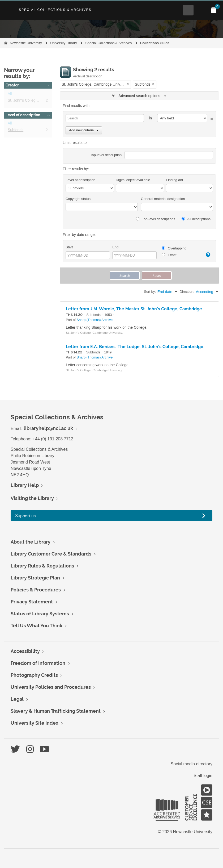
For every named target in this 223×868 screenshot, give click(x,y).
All (10, 95)
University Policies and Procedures (51, 687)
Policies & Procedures (36, 590)
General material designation (163, 199)
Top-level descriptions (155, 219)
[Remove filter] (128, 84)
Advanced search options (139, 96)
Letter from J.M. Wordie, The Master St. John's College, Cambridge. (134, 309)
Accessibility (25, 651)
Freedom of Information (38, 663)
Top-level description (106, 155)
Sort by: (150, 292)
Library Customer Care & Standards (51, 554)
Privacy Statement (32, 602)
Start (69, 247)
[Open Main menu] (201, 10)
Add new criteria (84, 130)
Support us (25, 516)
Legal (17, 699)
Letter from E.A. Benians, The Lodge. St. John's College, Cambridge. (135, 347)
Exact (169, 255)
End (115, 247)
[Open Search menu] (188, 10)
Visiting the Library (32, 498)
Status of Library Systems (40, 614)
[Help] (207, 255)
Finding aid (174, 180)
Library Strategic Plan (35, 578)
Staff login (203, 776)
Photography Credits (34, 675)
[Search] (105, 118)
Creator (12, 85)
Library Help (25, 485)
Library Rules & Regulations (42, 566)
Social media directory (192, 764)
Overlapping (174, 248)
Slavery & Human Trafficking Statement (56, 711)
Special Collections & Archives (55, 10)
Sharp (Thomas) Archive (95, 320)
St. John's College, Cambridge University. (42, 101)
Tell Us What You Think (37, 626)
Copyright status (78, 199)
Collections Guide (155, 43)
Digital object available (133, 180)
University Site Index (35, 723)
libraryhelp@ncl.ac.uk (48, 428)
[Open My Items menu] (214, 10)
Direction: (187, 292)
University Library (63, 43)
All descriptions (196, 219)
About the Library (31, 542)
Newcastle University (26, 43)
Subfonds (16, 131)
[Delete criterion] (210, 118)
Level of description (23, 115)
